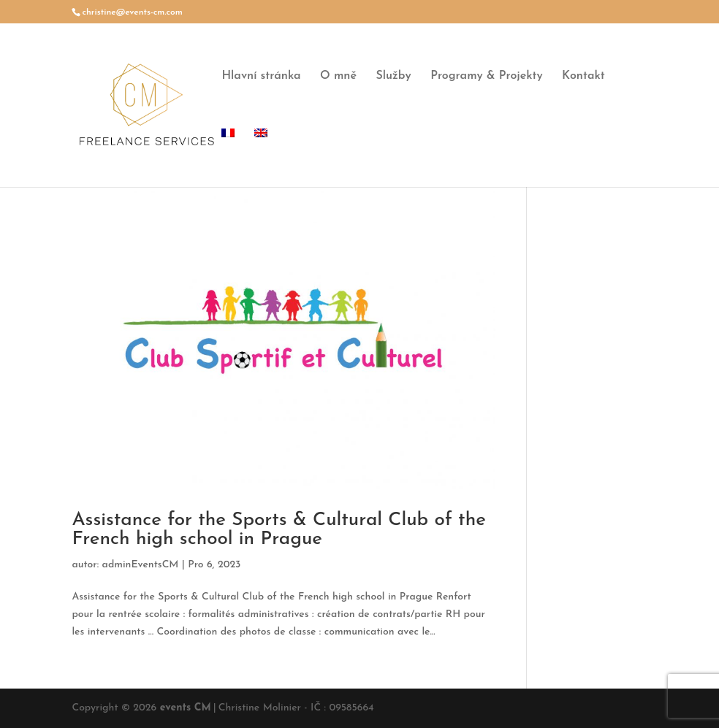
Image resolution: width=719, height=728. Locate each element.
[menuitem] (228, 158)
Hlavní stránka (261, 76)
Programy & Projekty (486, 76)
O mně (338, 76)
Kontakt (583, 76)
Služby (393, 76)
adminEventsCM (141, 565)
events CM (186, 708)
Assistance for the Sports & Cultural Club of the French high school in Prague (279, 530)
